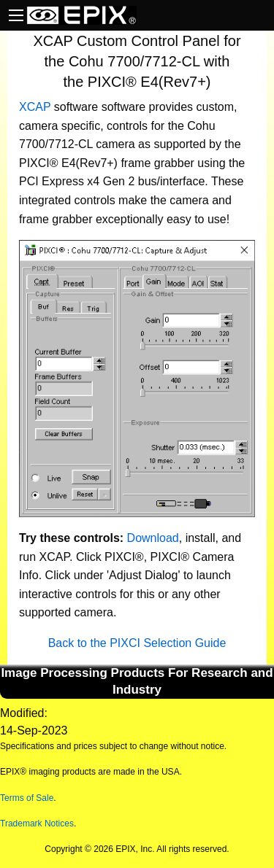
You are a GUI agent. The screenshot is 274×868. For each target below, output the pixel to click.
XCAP (35, 107)
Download (153, 538)
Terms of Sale (27, 798)
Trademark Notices (37, 824)
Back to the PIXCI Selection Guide (137, 643)
